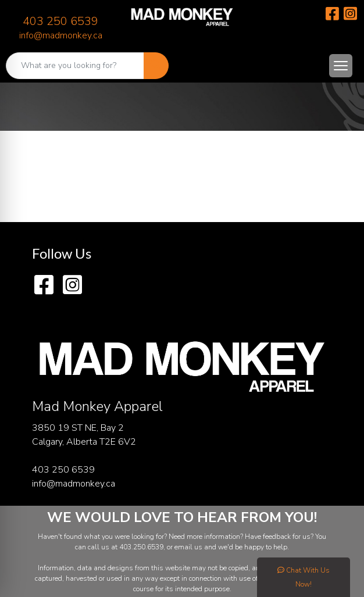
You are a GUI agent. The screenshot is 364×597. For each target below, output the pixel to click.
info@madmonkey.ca (61, 35)
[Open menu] (341, 66)
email (184, 547)
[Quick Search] (75, 66)
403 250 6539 (60, 21)
